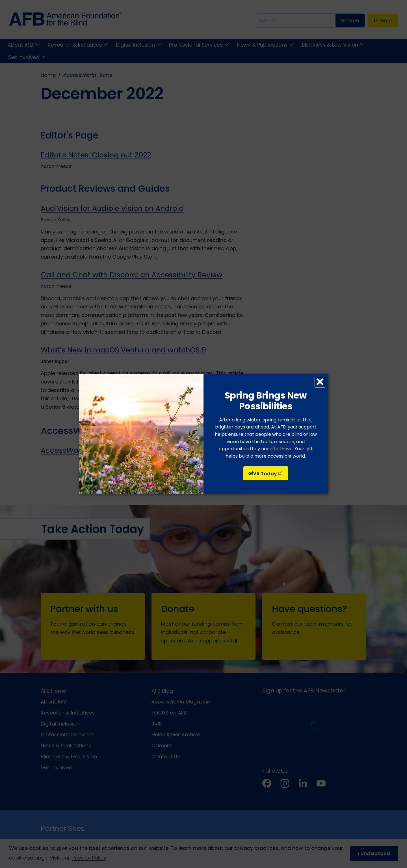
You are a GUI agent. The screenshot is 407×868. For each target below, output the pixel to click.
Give (266, 474)
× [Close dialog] (320, 382)
